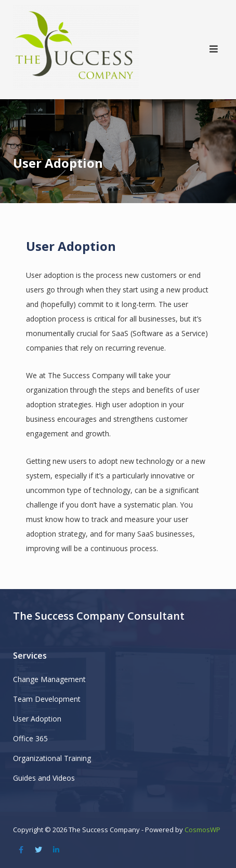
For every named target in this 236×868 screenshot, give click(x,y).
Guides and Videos (44, 778)
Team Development (47, 699)
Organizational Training (52, 758)
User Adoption (37, 719)
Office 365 (30, 738)
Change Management (49, 679)
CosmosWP (202, 830)
